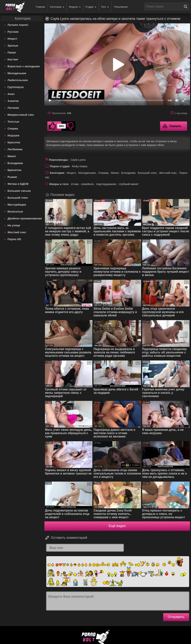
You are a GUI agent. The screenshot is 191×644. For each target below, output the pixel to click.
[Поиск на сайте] (187, 7)
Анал (11, 94)
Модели (75, 7)
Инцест (12, 39)
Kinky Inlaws (80, 166)
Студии (91, 7)
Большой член (18, 198)
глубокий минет (129, 184)
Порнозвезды (58, 160)
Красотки (14, 142)
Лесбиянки (15, 149)
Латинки (13, 108)
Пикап (12, 52)
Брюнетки (14, 170)
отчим (75, 184)
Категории (57, 7)
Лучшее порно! (18, 25)
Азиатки (13, 101)
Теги (105, 7)
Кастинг (13, 59)
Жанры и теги (59, 184)
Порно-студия (60, 166)
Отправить (176, 617)
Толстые (13, 122)
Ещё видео (117, 526)
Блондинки (15, 163)
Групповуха (16, 87)
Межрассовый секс (21, 115)
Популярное (121, 7)
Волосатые (15, 211)
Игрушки (13, 135)
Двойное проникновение (25, 218)
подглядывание (106, 184)
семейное (87, 184)
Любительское (18, 80)
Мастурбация (17, 205)
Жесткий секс (17, 232)
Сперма (13, 128)
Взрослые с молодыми (24, 66)
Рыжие (12, 177)
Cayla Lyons (78, 160)
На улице (14, 225)
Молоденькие (17, 73)
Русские (13, 32)
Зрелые (13, 46)
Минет (12, 156)
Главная (40, 7)
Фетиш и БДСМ (18, 184)
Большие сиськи (19, 191)
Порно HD (14, 239)
